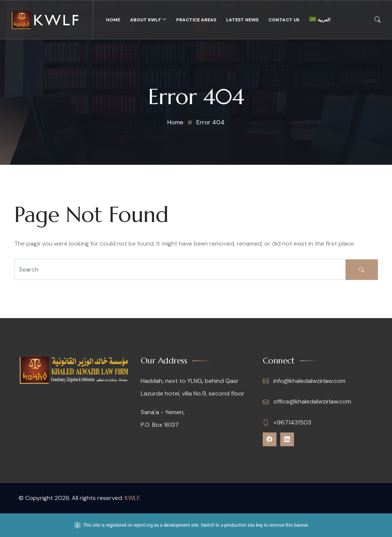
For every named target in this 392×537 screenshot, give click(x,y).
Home (113, 20)
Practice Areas (196, 20)
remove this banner (289, 525)
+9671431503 (287, 423)
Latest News (242, 20)
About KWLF (145, 20)
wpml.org (143, 525)
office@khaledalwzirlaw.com (307, 402)
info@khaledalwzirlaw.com (304, 381)
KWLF (132, 498)
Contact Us (284, 20)
